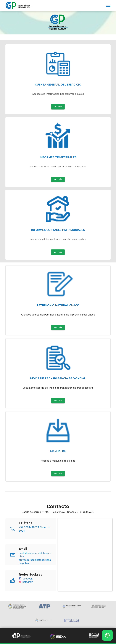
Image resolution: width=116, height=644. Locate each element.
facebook (26, 590)
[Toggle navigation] (108, 5)
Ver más (58, 116)
